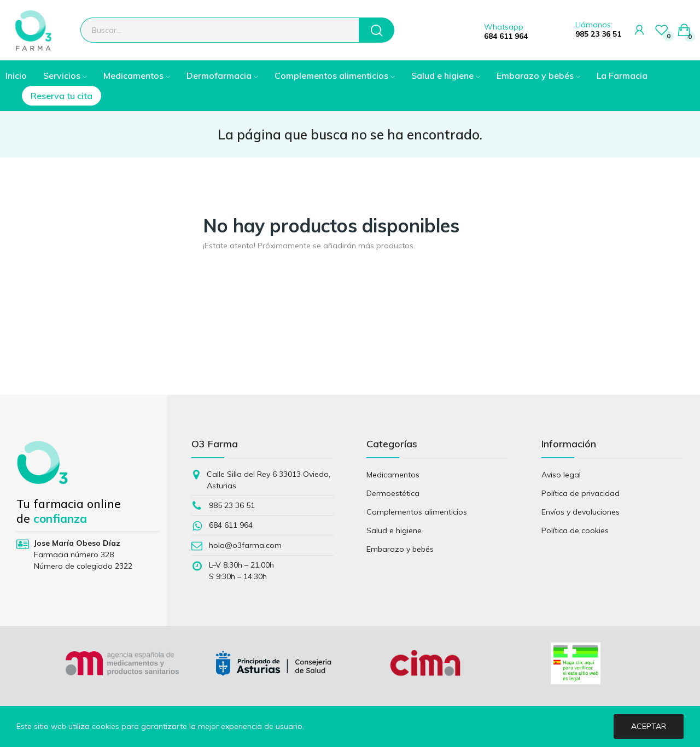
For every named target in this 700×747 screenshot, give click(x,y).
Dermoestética (393, 493)
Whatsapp (504, 27)
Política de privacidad (581, 493)
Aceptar (649, 726)
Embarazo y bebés (400, 549)
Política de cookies (575, 530)
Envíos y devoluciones (581, 512)
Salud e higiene (394, 530)
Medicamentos (393, 475)
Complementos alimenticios (417, 512)
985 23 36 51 (598, 34)
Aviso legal (561, 475)
